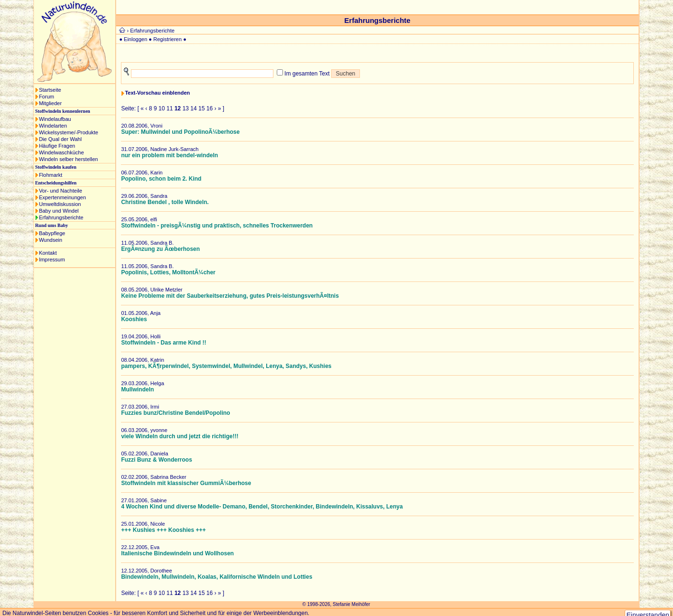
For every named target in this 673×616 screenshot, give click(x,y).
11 (169, 108)
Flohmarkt (50, 175)
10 (162, 108)
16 (210, 108)
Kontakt (48, 253)
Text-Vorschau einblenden (157, 93)
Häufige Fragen (57, 146)
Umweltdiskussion (60, 204)
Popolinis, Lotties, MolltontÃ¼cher (168, 272)
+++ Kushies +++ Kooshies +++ (163, 530)
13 (186, 108)
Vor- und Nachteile (60, 191)
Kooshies (134, 319)
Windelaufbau (55, 119)
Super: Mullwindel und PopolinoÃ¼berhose (180, 132)
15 (201, 108)
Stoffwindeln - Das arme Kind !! (163, 343)
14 (193, 108)
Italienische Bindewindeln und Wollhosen (177, 553)
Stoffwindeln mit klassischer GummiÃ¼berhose (186, 483)
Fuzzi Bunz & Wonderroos (156, 460)
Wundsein (50, 240)
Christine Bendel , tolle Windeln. (165, 202)
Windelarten (53, 126)
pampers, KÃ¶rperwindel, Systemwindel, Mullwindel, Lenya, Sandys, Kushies (226, 366)
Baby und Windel (59, 211)
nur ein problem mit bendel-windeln (169, 155)
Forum (46, 97)
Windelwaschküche (61, 152)
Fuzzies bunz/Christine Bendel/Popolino (175, 413)
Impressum (52, 259)
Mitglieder (50, 103)
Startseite (50, 90)
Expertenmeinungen (62, 197)
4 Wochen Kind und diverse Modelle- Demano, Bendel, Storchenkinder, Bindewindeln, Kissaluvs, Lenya (262, 507)
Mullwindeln (137, 389)
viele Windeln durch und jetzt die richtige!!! (179, 436)
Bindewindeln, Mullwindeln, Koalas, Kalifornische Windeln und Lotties (217, 577)
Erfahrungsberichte (61, 217)
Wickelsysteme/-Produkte (68, 132)
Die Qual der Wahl (60, 139)
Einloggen (136, 39)
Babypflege (52, 233)
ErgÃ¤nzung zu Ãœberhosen (160, 249)
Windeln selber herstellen (68, 159)
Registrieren (168, 39)
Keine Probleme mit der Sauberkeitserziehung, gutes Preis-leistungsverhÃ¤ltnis (230, 296)
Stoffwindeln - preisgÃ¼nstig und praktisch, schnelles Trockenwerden (217, 226)
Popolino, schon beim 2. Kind (161, 179)
